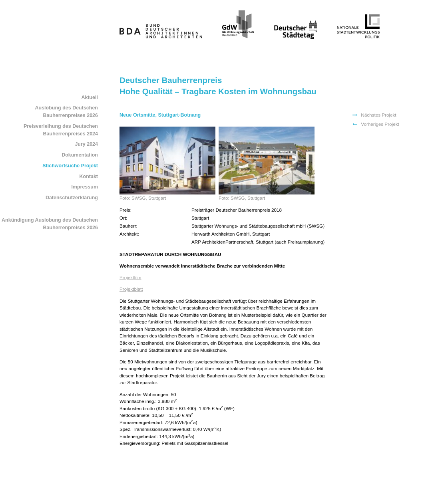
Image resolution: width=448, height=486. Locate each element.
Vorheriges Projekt (380, 124)
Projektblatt (131, 289)
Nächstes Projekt (378, 115)
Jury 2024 (86, 144)
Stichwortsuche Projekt (70, 166)
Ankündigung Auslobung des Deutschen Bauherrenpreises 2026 (50, 224)
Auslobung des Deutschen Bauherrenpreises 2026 (67, 112)
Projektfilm (130, 277)
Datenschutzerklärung (72, 198)
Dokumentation (80, 155)
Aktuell (90, 97)
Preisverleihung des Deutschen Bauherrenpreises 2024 (61, 130)
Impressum (85, 187)
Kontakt (89, 177)
